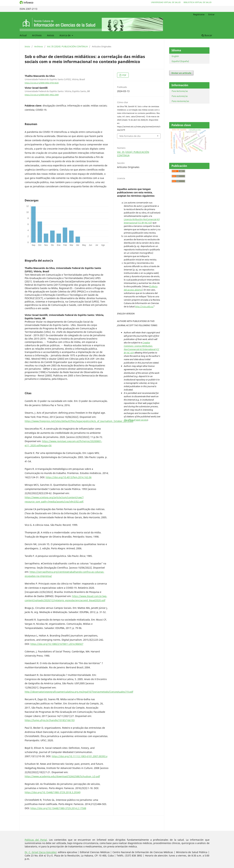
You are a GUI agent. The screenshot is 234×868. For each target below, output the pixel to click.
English (175, 56)
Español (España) (180, 61)
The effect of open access (136, 420)
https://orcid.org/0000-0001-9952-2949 (42, 95)
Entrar (211, 14)
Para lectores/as (180, 91)
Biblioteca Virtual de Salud (198, 2)
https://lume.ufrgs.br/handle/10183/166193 (50, 720)
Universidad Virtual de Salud (166, 2)
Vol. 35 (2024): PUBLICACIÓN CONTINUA (67, 46)
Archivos (37, 35)
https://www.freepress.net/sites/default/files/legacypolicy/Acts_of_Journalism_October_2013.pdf (79, 421)
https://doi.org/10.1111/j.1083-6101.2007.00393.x (80, 756)
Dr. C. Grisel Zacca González (41, 852)
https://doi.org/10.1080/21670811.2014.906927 (57, 644)
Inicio (27, 46)
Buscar (207, 35)
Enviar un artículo (181, 73)
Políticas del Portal (36, 840)
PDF (124, 75)
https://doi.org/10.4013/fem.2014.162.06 (69, 477)
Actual (23, 35)
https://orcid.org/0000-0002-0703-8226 (42, 83)
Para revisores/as (180, 101)
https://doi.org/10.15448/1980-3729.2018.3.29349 (53, 792)
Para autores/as (180, 96)
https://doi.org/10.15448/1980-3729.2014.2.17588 (58, 808)
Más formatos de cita (130, 136)
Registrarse (199, 14)
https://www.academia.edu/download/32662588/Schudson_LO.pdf (62, 776)
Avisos (51, 35)
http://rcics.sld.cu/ (144, 306)
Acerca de (65, 35)
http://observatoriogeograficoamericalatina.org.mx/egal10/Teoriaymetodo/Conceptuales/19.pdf (79, 692)
